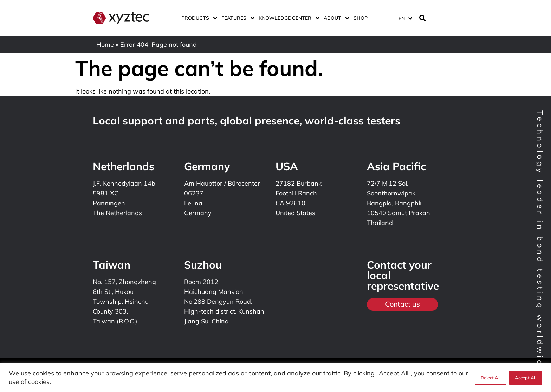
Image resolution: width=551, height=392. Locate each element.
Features (236, 18)
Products (198, 18)
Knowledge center (288, 18)
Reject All (490, 378)
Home (105, 44)
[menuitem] (405, 18)
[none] (404, 18)
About (335, 18)
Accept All (526, 378)
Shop (361, 18)
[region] (275, 377)
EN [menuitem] (402, 18)
